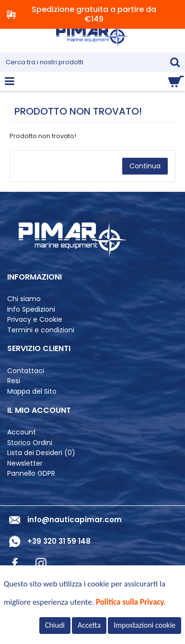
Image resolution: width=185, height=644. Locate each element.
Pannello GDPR (31, 474)
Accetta (89, 625)
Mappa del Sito (32, 392)
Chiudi (55, 625)
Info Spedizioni (31, 310)
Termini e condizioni (41, 330)
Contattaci (26, 371)
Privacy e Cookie (35, 320)
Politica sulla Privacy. (131, 602)
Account (22, 432)
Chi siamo (24, 299)
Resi (14, 381)
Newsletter (25, 463)
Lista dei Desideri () (41, 453)
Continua (145, 166)
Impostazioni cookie (145, 625)
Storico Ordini (30, 443)
